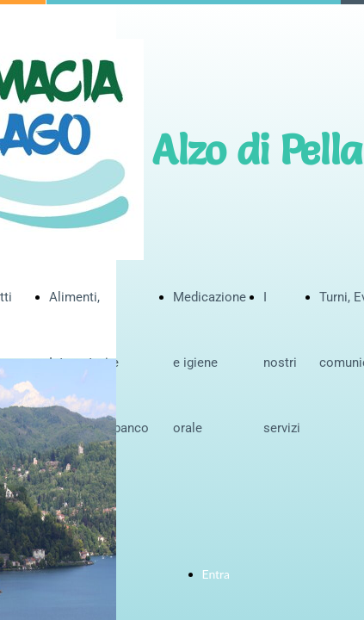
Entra (216, 574)
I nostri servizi (282, 363)
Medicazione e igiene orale (210, 363)
